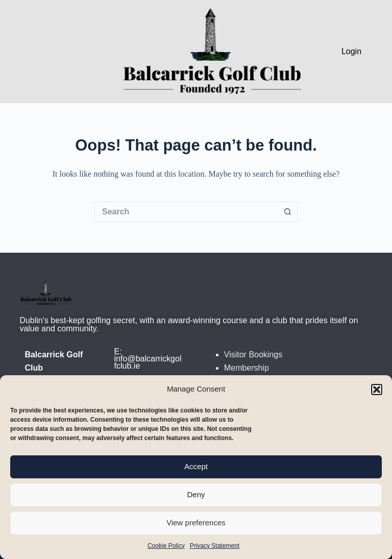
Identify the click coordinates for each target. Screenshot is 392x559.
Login (351, 51)
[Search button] (288, 212)
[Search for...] (186, 212)
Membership (247, 368)
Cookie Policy (166, 546)
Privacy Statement (215, 546)
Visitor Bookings (253, 355)
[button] (377, 390)
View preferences (196, 522)
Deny (196, 494)
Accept (196, 466)
